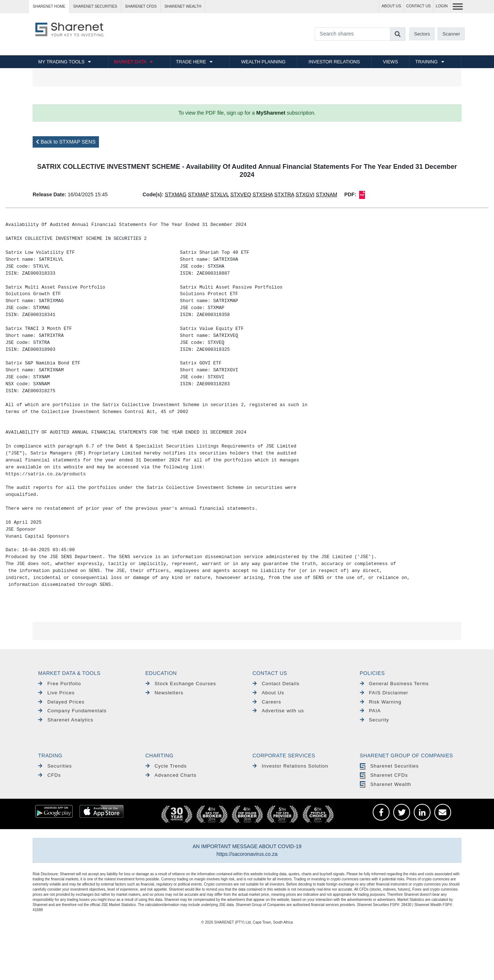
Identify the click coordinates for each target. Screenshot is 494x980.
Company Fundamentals (72, 711)
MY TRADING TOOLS (61, 62)
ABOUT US (391, 6)
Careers (267, 702)
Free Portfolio (60, 684)
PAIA (370, 711)
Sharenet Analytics (66, 720)
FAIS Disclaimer (384, 693)
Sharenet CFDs (141, 6)
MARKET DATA (130, 62)
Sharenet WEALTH (183, 6)
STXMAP (198, 194)
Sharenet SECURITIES (95, 6)
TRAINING (426, 62)
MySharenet (271, 113)
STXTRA (284, 194)
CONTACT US (418, 6)
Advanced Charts (171, 775)
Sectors (422, 34)
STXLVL (220, 194)
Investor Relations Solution (290, 766)
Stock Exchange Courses (181, 684)
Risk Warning (381, 702)
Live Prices (56, 693)
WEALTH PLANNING (263, 62)
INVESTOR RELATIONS (334, 62)
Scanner (451, 34)
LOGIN (442, 6)
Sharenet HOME (49, 6)
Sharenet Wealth (386, 784)
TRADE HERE (191, 62)
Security (375, 720)
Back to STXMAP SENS (66, 142)
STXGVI (305, 194)
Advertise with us (278, 711)
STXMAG (176, 194)
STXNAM (327, 194)
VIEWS (390, 62)
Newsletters (165, 693)
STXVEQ (241, 194)
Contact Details (276, 684)
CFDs (49, 775)
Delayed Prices (61, 702)
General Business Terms (395, 684)
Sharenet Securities (389, 766)
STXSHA (263, 194)
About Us (268, 693)
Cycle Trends (166, 766)
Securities (55, 766)
